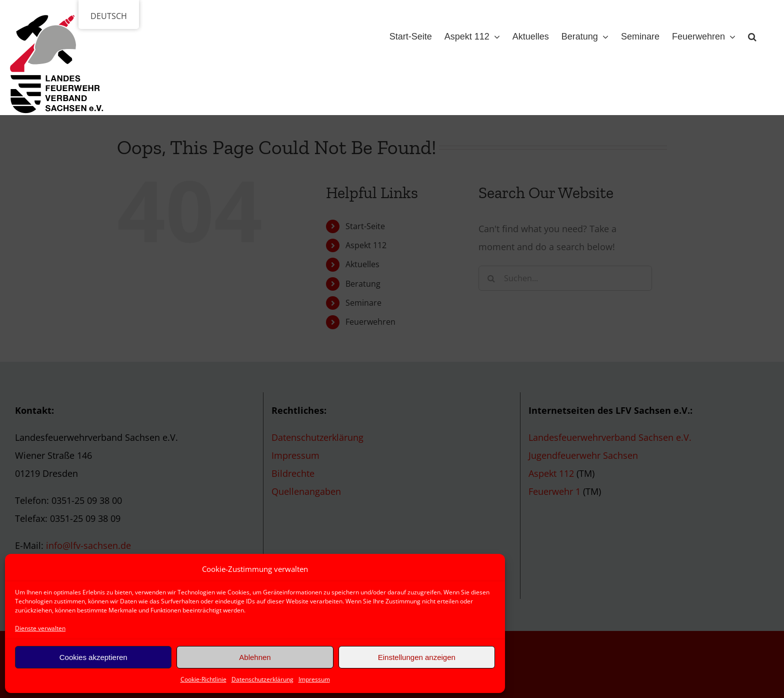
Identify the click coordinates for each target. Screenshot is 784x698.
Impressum (314, 679)
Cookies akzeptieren (93, 657)
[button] (752, 35)
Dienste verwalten (40, 628)
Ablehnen (255, 657)
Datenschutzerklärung (262, 679)
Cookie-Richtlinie (203, 679)
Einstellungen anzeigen (417, 657)
